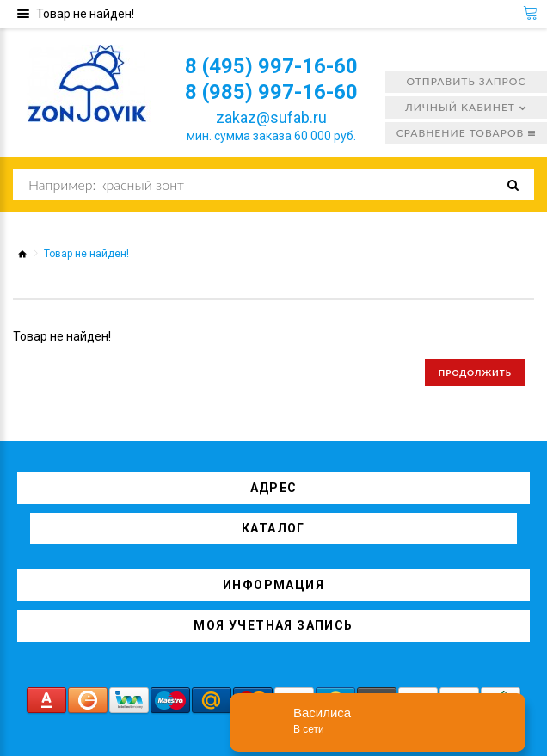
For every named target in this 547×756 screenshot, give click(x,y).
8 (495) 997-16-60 (271, 66)
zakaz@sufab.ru (271, 117)
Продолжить (475, 372)
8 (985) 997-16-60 (271, 92)
